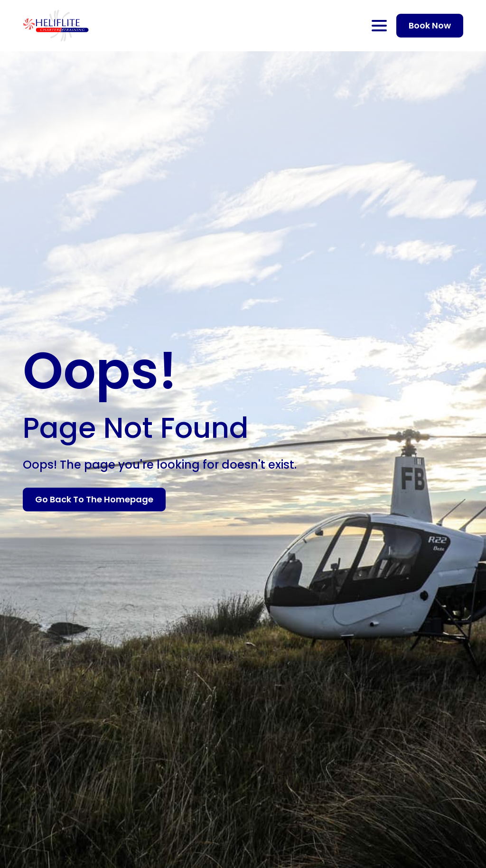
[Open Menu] (379, 26)
